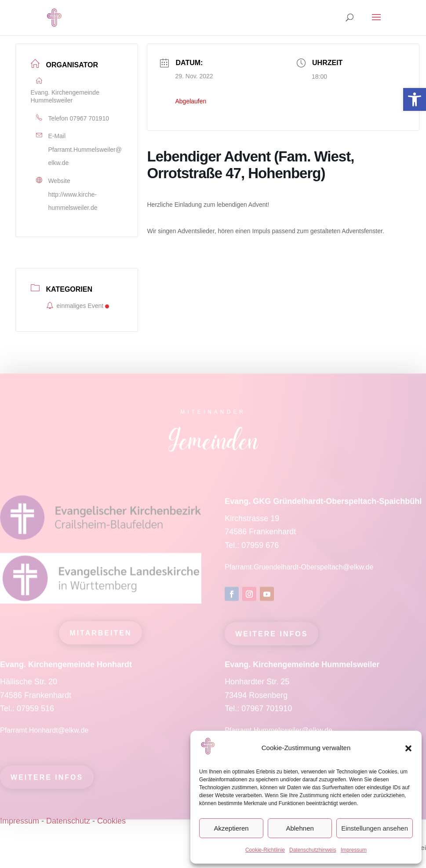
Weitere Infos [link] (271, 638)
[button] (408, 748)
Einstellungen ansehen (375, 828)
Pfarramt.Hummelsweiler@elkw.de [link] (85, 156)
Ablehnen (300, 828)
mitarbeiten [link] (100, 637)
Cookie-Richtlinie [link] (265, 850)
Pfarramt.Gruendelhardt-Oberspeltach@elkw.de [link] (299, 571)
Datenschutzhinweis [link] (313, 850)
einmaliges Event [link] (78, 306)
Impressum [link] (354, 850)
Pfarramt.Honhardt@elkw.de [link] (45, 734)
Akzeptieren (231, 828)
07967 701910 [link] (89, 118)
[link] (415, 99)
